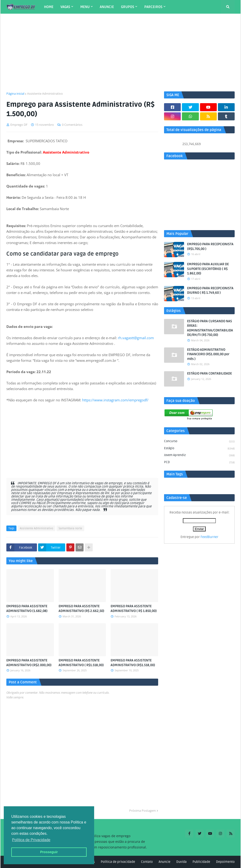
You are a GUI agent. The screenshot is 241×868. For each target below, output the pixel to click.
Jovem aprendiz (199, 456)
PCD (199, 463)
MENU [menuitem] (85, 7)
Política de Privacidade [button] (31, 840)
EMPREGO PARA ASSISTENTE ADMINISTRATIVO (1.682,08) (27, 609)
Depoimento (225, 862)
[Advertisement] (120, 53)
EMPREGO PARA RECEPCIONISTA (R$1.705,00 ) (210, 247)
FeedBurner (209, 537)
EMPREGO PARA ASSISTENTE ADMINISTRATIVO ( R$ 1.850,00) (134, 609)
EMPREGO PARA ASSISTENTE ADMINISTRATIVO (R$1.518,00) (133, 663)
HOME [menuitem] (49, 7)
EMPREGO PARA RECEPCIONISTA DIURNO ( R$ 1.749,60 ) (210, 291)
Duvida (181, 862)
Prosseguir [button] (49, 852)
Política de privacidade (118, 862)
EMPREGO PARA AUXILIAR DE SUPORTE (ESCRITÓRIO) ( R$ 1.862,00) (208, 269)
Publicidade (201, 862)
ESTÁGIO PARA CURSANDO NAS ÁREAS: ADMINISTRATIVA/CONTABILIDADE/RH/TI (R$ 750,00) (210, 328)
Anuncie (165, 862)
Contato (147, 862)
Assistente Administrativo (45, 94)
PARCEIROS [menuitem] (153, 7)
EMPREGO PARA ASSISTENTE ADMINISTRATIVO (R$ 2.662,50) (81, 609)
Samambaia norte (70, 528)
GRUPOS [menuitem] (128, 7)
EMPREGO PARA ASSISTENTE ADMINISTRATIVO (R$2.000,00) (29, 663)
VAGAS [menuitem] (65, 7)
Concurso (199, 442)
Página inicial (15, 94)
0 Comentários (72, 125)
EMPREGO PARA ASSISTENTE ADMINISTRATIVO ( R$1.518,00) (81, 663)
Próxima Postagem (143, 811)
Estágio (199, 449)
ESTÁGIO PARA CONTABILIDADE (209, 373)
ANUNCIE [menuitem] (107, 7)
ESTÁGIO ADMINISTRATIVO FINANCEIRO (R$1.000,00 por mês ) (208, 354)
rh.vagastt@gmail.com (136, 338)
